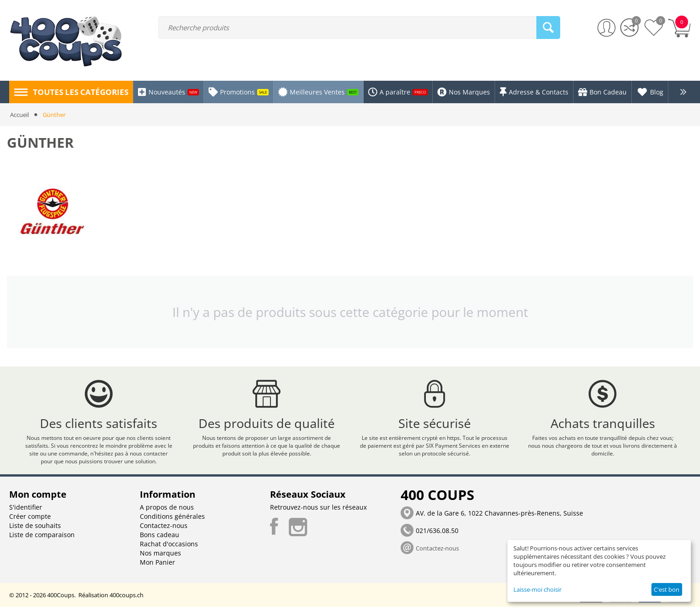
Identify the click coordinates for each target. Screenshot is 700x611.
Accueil (19, 115)
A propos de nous (167, 511)
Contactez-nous (164, 530)
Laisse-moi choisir (537, 589)
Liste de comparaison (42, 539)
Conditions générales (172, 520)
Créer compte (30, 520)
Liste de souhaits (35, 530)
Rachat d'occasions (169, 548)
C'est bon (667, 589)
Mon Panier (157, 566)
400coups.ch (127, 599)
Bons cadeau (160, 539)
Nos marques (160, 557)
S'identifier (26, 511)
